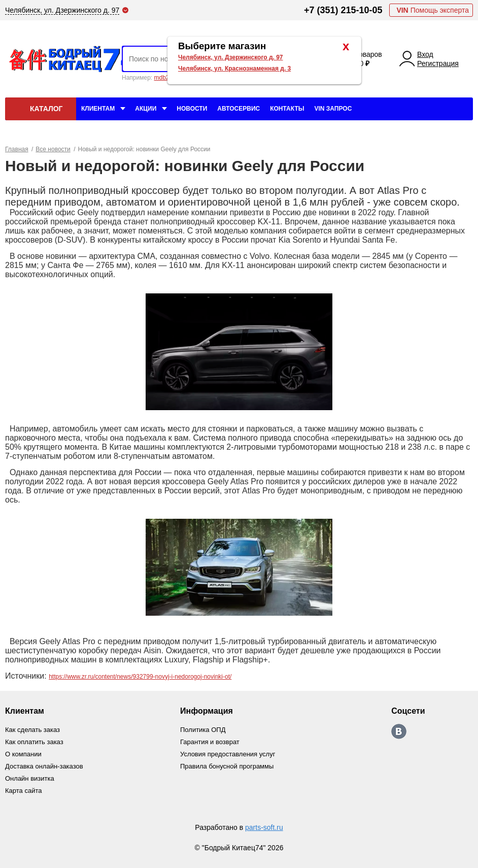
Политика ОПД (203, 730)
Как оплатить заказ (34, 742)
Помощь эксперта (433, 10)
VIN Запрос (333, 109)
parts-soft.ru (264, 827)
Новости (192, 109)
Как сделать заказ (32, 730)
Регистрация (438, 63)
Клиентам (98, 109)
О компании (23, 754)
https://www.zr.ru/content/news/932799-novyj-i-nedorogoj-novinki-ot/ (140, 677)
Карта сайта (23, 791)
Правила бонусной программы (227, 766)
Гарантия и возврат (210, 742)
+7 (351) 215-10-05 (343, 10)
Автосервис (238, 109)
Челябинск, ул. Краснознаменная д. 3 (234, 69)
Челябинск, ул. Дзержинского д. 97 (231, 57)
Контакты (287, 109)
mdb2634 (166, 78)
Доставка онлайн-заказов (44, 766)
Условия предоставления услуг (228, 754)
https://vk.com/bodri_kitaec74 (399, 731)
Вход (425, 54)
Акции (146, 109)
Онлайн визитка (30, 778)
